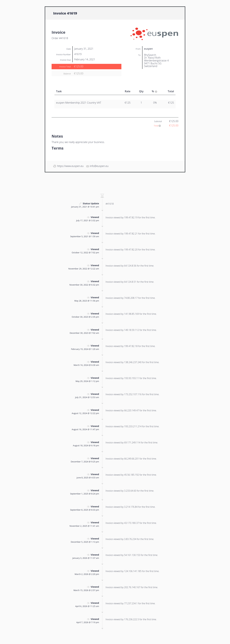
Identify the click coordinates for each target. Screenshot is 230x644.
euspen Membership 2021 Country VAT (79, 103)
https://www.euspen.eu (70, 166)
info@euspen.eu (99, 166)
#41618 (110, 204)
